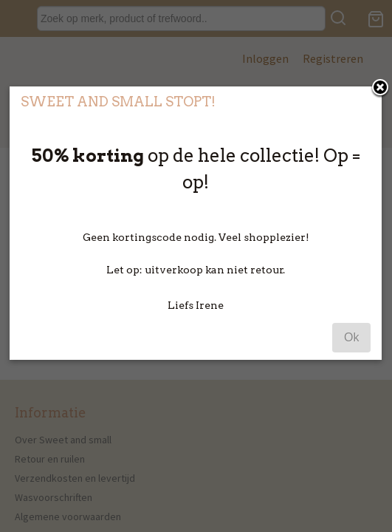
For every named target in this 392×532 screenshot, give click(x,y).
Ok (351, 368)
